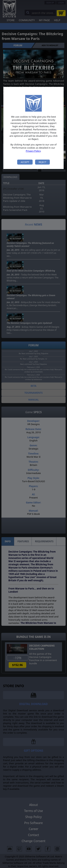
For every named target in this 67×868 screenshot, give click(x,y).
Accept (25, 162)
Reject (42, 162)
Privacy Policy (33, 151)
